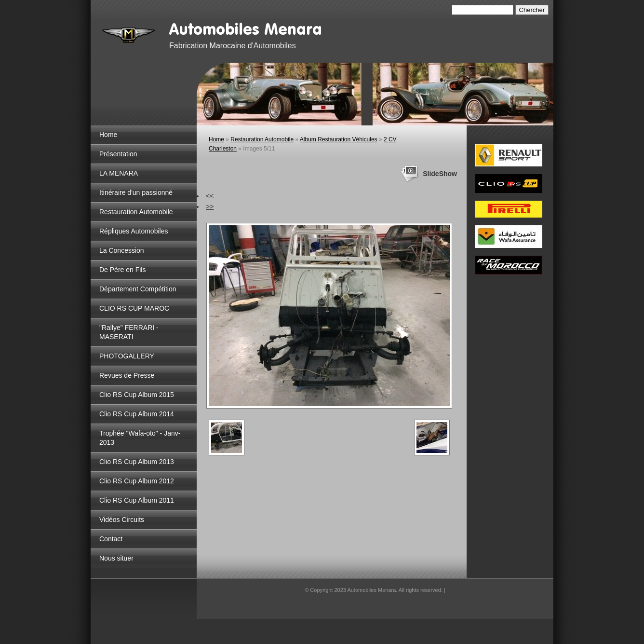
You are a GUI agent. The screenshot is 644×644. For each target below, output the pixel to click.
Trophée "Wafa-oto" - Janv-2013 (140, 438)
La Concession (122, 250)
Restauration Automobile (136, 212)
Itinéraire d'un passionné (136, 192)
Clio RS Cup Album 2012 (137, 481)
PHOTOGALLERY (127, 356)
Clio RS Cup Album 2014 (137, 414)
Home (108, 135)
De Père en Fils (122, 270)
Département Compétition (138, 289)
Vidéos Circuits (122, 520)
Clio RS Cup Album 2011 (137, 500)
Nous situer (116, 558)
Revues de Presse (127, 375)
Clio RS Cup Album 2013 (137, 462)
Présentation (118, 154)
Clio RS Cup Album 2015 (137, 395)
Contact (111, 539)
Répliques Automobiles (134, 231)
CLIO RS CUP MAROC (134, 308)
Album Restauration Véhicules (339, 139)
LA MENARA (119, 173)
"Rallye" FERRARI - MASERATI (129, 332)
